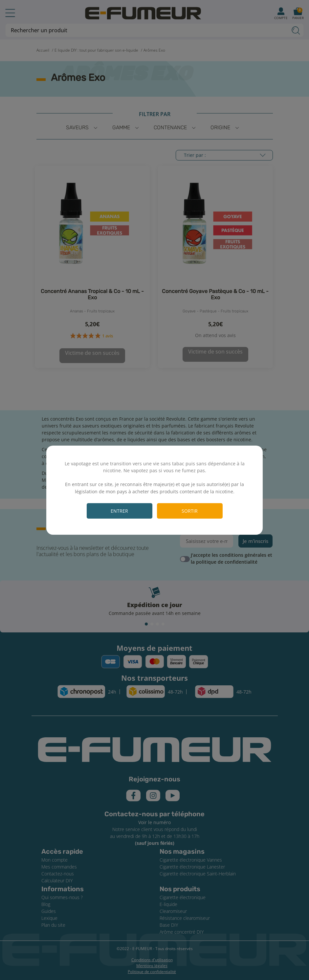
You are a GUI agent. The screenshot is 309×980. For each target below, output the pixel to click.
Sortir (190, 511)
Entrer (119, 511)
